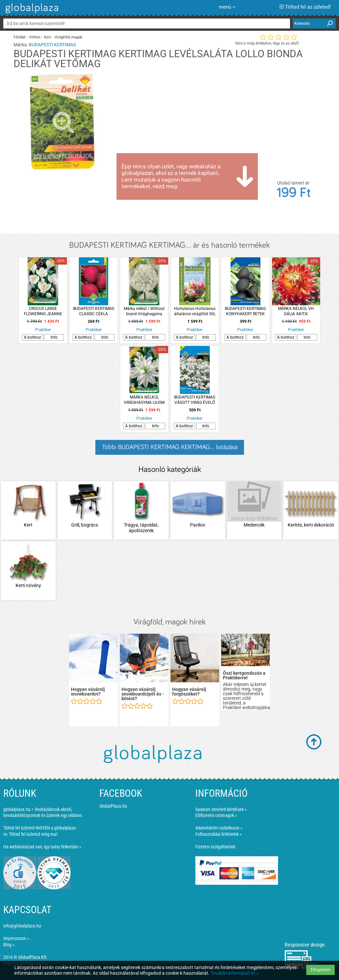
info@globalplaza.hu (22, 926)
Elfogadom (320, 970)
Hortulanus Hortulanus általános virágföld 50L (195, 311)
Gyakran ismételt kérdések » (221, 809)
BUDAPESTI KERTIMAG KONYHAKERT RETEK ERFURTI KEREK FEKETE (245, 311)
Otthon (35, 37)
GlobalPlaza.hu (113, 806)
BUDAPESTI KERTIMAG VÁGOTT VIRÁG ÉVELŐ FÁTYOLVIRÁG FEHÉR (195, 400)
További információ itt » (235, 973)
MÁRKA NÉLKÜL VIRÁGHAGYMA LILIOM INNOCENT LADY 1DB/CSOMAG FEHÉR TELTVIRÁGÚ (144, 400)
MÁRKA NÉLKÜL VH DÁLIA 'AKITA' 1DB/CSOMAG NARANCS (296, 311)
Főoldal (20, 37)
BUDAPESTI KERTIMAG (53, 45)
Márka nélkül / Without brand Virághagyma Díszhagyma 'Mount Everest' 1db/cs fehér (144, 311)
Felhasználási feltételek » (218, 834)
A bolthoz (32, 337)
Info (54, 337)
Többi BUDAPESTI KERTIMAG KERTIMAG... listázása (170, 447)
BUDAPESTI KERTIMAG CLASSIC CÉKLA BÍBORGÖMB (94, 311)
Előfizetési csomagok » (216, 815)
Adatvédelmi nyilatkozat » (219, 828)
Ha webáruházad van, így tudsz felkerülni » (42, 847)
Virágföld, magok (69, 37)
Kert (48, 37)
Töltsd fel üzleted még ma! (33, 834)
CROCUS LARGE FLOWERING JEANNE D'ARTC (43, 311)
